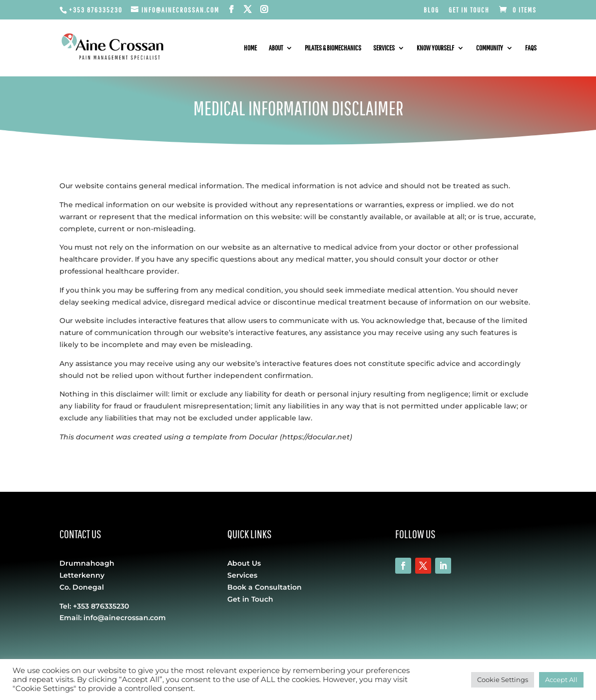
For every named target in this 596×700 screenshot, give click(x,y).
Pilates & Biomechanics (333, 48)
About (276, 48)
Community (490, 48)
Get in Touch (469, 10)
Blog (431, 10)
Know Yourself (435, 48)
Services (384, 48)
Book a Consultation (265, 587)
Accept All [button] (561, 680)
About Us (244, 563)
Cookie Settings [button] (503, 680)
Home (250, 48)
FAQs (531, 48)
